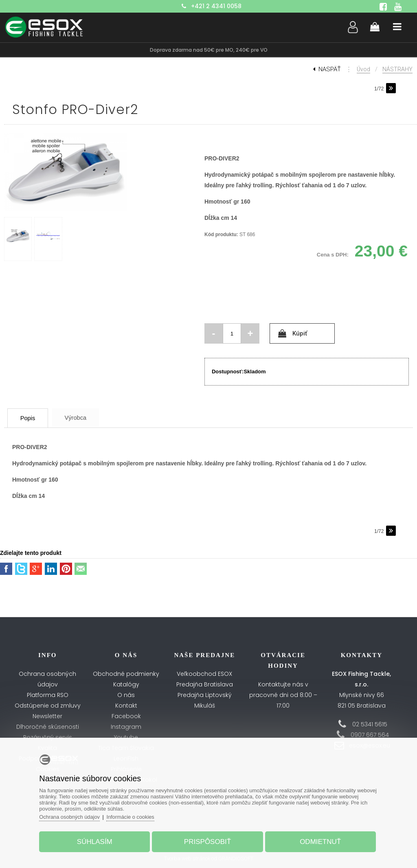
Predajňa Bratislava (205, 684)
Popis (31, 418)
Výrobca (82, 418)
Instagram (126, 727)
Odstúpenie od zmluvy (48, 706)
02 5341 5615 (370, 724)
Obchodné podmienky (126, 674)
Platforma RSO (48, 695)
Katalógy (126, 684)
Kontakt (126, 706)
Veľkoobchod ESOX (204, 674)
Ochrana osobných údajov (72, 816)
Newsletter (47, 716)
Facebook (126, 716)
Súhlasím (96, 841)
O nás (126, 695)
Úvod (363, 69)
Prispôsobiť (207, 841)
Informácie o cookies (134, 816)
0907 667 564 (370, 735)
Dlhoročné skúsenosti (48, 727)
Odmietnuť (319, 841)
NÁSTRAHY (397, 69)
